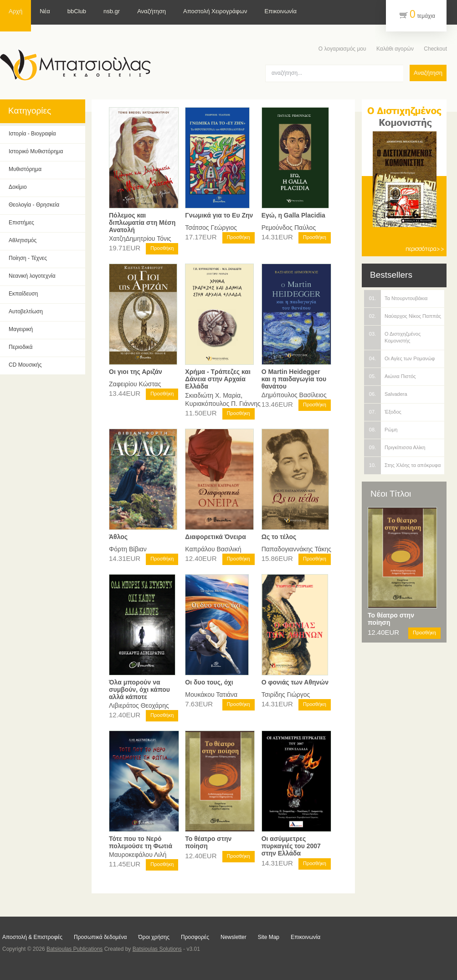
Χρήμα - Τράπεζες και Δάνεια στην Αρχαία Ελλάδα (218, 379)
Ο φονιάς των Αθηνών (295, 682)
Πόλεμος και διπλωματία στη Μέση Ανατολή (142, 223)
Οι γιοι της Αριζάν (136, 372)
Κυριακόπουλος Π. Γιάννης (223, 404)
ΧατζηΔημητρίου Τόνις (140, 239)
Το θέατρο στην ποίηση (391, 619)
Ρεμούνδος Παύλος (289, 228)
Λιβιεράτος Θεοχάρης (139, 705)
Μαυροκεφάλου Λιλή (138, 855)
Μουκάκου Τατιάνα (211, 695)
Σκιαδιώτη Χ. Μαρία (213, 395)
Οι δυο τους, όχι (209, 682)
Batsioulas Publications (74, 949)
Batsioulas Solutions (157, 949)
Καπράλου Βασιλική (213, 549)
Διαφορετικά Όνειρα (216, 537)
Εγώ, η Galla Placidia (293, 215)
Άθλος (118, 537)
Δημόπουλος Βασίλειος (294, 395)
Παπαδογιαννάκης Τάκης (296, 549)
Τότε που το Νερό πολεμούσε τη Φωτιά (141, 842)
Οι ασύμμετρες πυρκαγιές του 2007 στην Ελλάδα (291, 846)
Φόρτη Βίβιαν (128, 549)
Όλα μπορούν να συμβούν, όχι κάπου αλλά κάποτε (139, 690)
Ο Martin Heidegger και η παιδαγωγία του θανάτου (294, 379)
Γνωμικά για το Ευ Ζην (219, 215)
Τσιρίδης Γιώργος (286, 695)
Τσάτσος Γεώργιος (211, 228)
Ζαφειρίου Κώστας (135, 384)
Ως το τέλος (279, 537)
